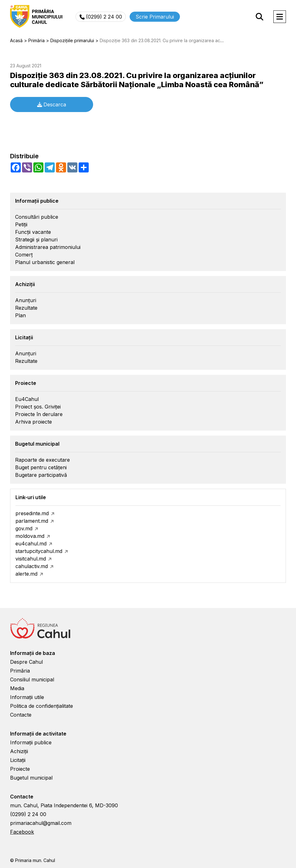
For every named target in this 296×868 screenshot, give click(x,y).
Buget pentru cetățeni (41, 467)
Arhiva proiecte (34, 422)
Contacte (21, 715)
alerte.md (26, 574)
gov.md (24, 528)
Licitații (18, 760)
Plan (20, 315)
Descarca (52, 104)
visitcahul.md (31, 559)
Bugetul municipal (31, 778)
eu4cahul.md (31, 544)
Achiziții (19, 751)
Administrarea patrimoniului (48, 247)
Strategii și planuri (36, 240)
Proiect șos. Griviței (38, 407)
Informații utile (27, 697)
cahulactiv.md (32, 566)
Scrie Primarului (155, 17)
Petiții (21, 224)
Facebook (22, 832)
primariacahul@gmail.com (41, 823)
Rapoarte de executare (42, 460)
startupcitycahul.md (39, 551)
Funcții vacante (33, 232)
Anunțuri (26, 300)
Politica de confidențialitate (42, 706)
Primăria (20, 671)
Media (17, 688)
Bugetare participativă (41, 475)
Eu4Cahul (27, 399)
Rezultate (26, 308)
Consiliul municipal (32, 679)
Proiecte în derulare (39, 414)
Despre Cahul (26, 662)
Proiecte (20, 769)
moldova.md (30, 536)
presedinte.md (32, 513)
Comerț (24, 255)
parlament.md (32, 521)
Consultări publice (37, 217)
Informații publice (31, 742)
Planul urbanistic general (45, 262)
